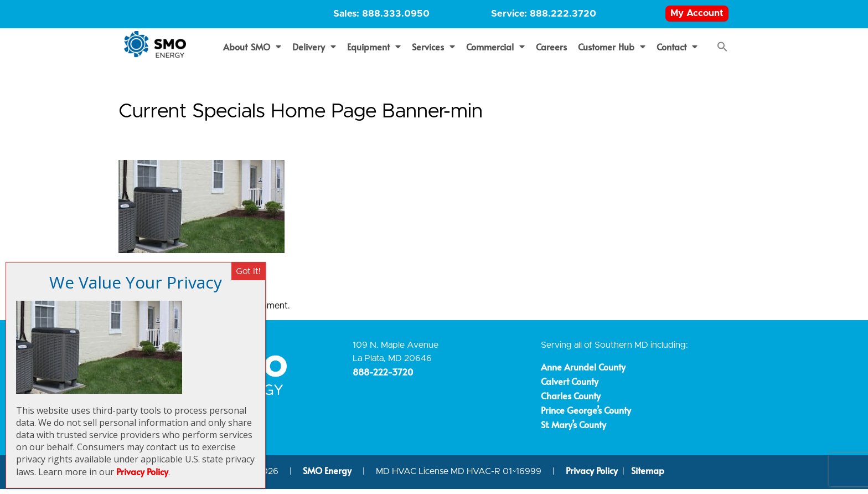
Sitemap (648, 476)
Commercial (495, 52)
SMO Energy (328, 476)
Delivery (314, 52)
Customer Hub (612, 52)
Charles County (571, 400)
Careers (551, 52)
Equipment (374, 52)
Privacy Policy (592, 476)
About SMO (252, 52)
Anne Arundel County (583, 372)
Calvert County (570, 386)
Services (433, 52)
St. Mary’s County (573, 429)
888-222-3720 (383, 377)
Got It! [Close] (248, 271)
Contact (677, 52)
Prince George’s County (586, 415)
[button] (722, 52)
